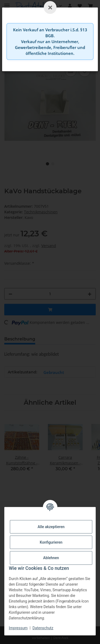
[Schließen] (50, 7)
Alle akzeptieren (51, 527)
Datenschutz (43, 628)
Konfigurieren (51, 542)
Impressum (18, 628)
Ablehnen (51, 558)
